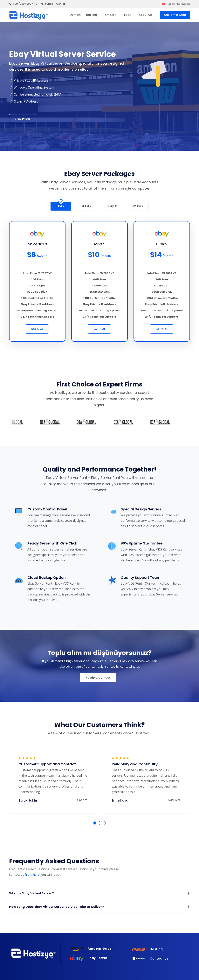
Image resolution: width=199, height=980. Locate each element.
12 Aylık (138, 205)
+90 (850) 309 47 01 (24, 4)
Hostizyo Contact (98, 678)
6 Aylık (112, 205)
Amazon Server (91, 949)
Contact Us (150, 958)
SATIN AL (37, 329)
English (184, 4)
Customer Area (175, 15)
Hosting (92, 15)
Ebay (128, 15)
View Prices (23, 119)
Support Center (53, 4)
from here (32, 875)
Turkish (169, 4)
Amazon (111, 15)
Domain (75, 15)
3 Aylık (87, 205)
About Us (145, 15)
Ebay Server (89, 958)
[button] (95, 823)
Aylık (61, 205)
